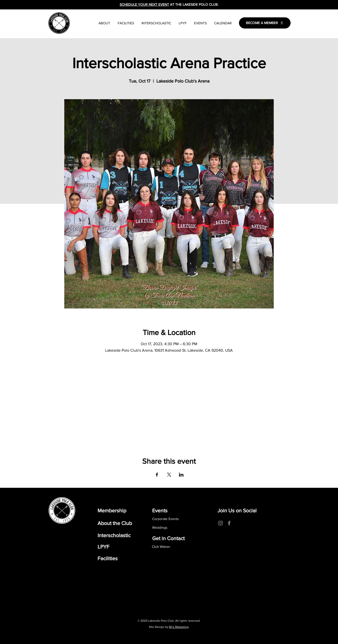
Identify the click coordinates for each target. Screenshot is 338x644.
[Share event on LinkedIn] (181, 475)
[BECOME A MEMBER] (265, 23)
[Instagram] (220, 523)
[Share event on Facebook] (157, 475)
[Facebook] (229, 523)
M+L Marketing (179, 627)
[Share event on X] (169, 475)
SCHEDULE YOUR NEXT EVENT (144, 4)
